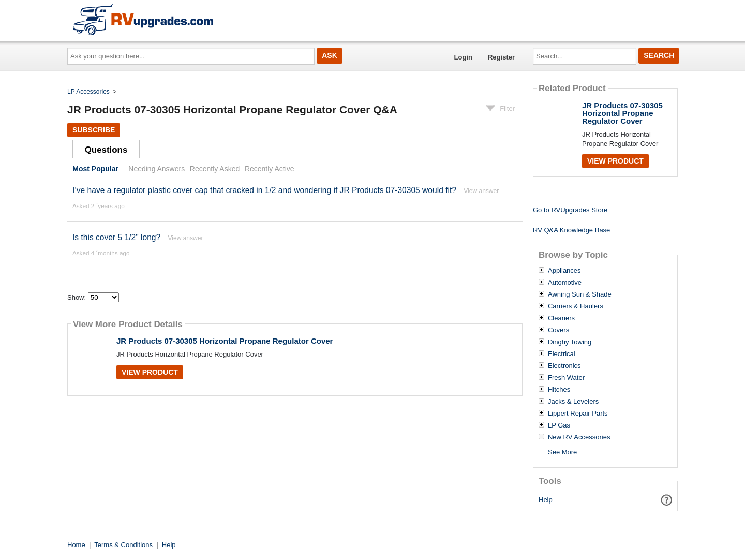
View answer (481, 191)
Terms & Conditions (123, 545)
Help (546, 500)
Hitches (559, 390)
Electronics (564, 366)
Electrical (562, 354)
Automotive (565, 283)
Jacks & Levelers (573, 402)
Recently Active (270, 169)
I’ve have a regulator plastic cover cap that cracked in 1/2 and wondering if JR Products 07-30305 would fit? (264, 190)
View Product (150, 372)
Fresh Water (566, 378)
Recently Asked (215, 169)
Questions (106, 150)
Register (501, 57)
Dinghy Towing (570, 342)
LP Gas (559, 425)
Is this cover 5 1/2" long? (116, 237)
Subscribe (94, 130)
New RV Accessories (579, 437)
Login (463, 57)
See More (562, 452)
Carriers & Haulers (576, 306)
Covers (558, 330)
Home (76, 545)
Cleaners (561, 318)
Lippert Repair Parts (578, 414)
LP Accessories (88, 92)
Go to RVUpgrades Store (570, 210)
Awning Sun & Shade (580, 294)
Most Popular (95, 169)
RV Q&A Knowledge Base (571, 230)
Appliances (564, 271)
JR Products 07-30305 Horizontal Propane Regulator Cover (225, 341)
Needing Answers (157, 169)
